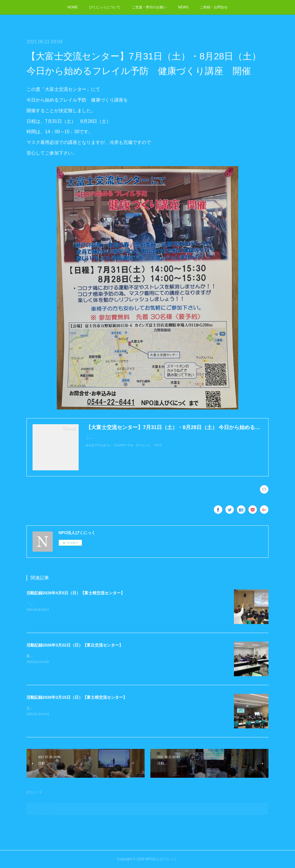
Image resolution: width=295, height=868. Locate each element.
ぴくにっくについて (105, 7)
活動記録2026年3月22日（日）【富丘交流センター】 (75, 645)
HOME (73, 7)
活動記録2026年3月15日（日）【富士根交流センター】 (77, 697)
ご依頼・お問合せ (214, 7)
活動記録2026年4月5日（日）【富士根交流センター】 (76, 593)
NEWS (183, 7)
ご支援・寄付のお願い (149, 7)
